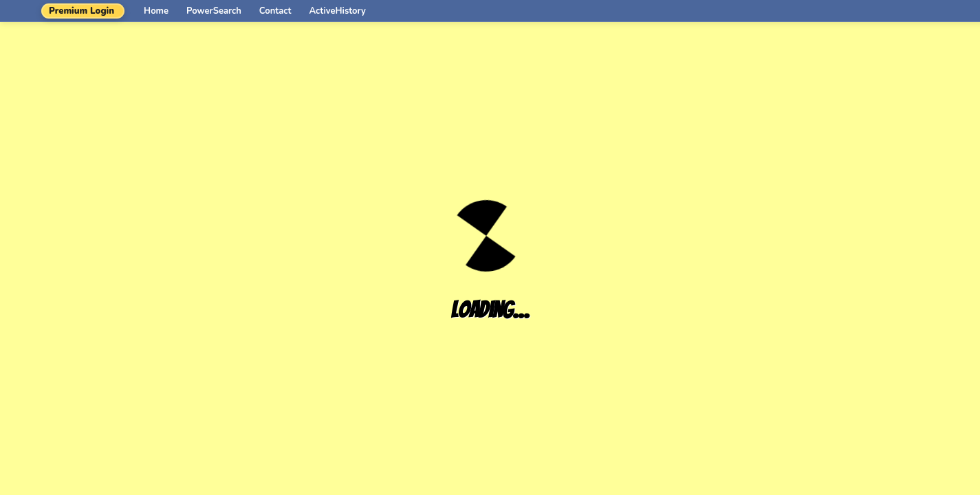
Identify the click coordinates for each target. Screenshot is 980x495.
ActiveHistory (338, 11)
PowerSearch (214, 11)
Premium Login (81, 11)
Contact (275, 11)
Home (156, 11)
